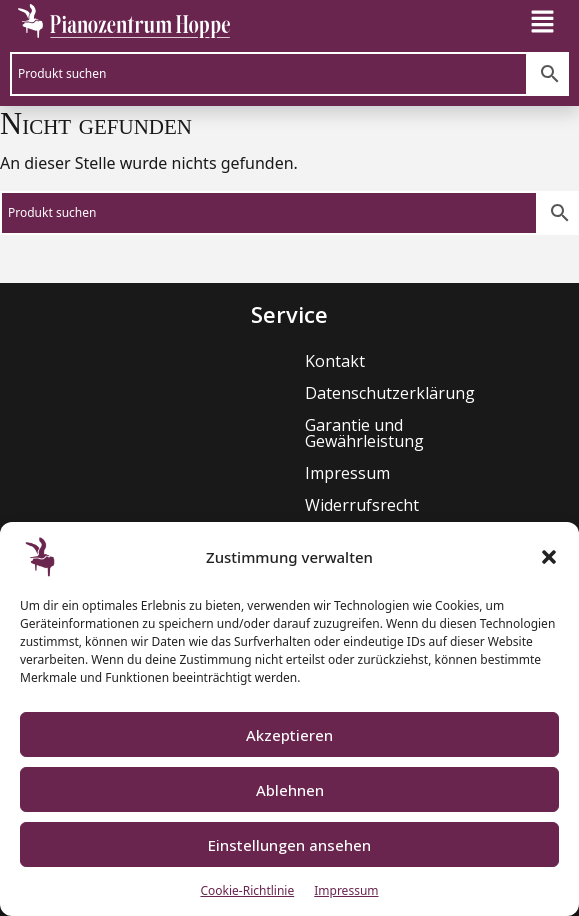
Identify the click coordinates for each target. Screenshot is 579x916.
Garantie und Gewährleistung (289, 425)
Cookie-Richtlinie (247, 890)
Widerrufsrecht (236, 489)
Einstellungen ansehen (289, 845)
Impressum (346, 890)
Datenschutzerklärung (264, 393)
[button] (549, 557)
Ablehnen (290, 790)
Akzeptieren (289, 735)
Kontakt (209, 361)
